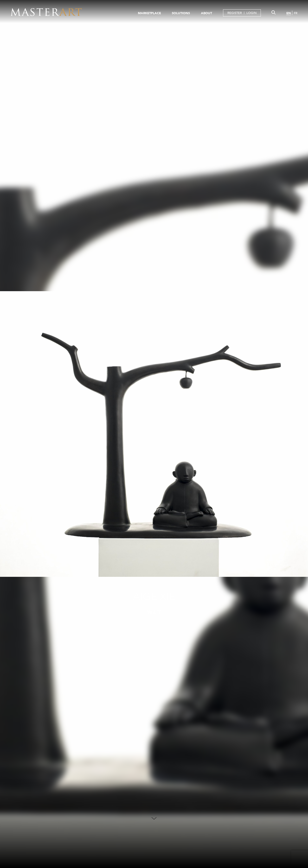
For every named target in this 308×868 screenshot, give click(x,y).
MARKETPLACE (149, 13)
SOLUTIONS (181, 13)
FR (296, 13)
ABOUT (206, 13)
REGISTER (235, 13)
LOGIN (251, 13)
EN (289, 13)
